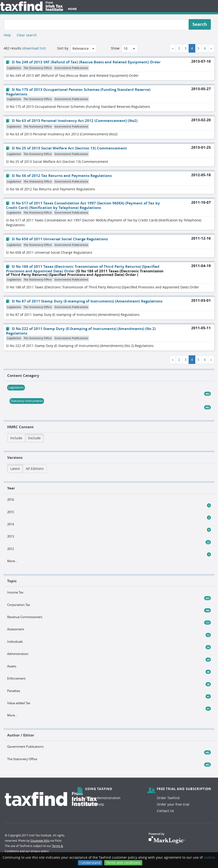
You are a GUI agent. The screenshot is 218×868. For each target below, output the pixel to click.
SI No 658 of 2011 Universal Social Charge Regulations (57, 239)
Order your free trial (173, 804)
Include (16, 438)
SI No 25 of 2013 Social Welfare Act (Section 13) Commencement (66, 148)
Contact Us (165, 811)
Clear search (27, 35)
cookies (210, 857)
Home (72, 9)
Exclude (34, 438)
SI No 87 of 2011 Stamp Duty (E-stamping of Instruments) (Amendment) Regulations (84, 301)
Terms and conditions (123, 863)
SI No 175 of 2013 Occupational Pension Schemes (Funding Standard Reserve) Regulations (78, 92)
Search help (95, 804)
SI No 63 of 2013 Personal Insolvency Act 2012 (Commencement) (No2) (72, 121)
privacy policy (40, 851)
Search (200, 24)
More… (12, 561)
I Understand (90, 863)
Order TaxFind (168, 798)
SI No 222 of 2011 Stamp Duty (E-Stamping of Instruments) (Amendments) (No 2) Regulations (81, 331)
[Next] (211, 48)
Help (7, 35)
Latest (15, 469)
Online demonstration (103, 798)
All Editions (35, 469)
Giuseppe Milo (40, 841)
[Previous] (173, 48)
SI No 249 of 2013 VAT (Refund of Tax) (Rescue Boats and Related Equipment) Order (83, 62)
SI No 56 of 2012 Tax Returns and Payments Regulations (59, 176)
